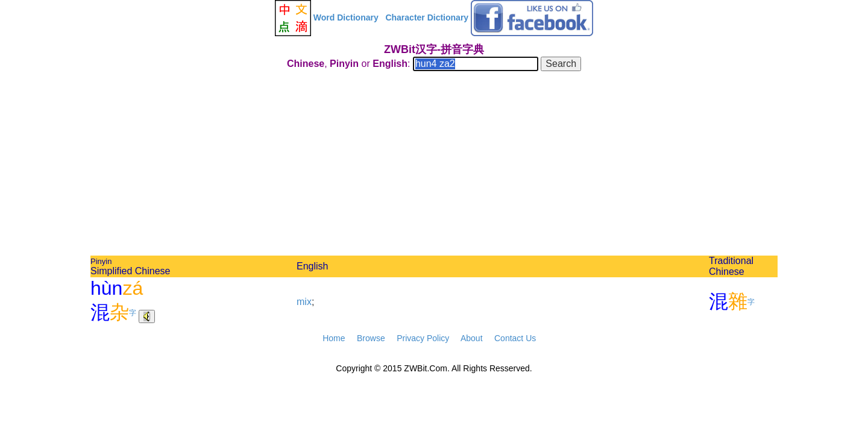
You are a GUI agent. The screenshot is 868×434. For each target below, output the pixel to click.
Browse (371, 338)
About (472, 338)
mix (304, 302)
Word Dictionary (346, 17)
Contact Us (515, 338)
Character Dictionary (427, 17)
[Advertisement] (434, 165)
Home (334, 338)
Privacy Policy (423, 338)
